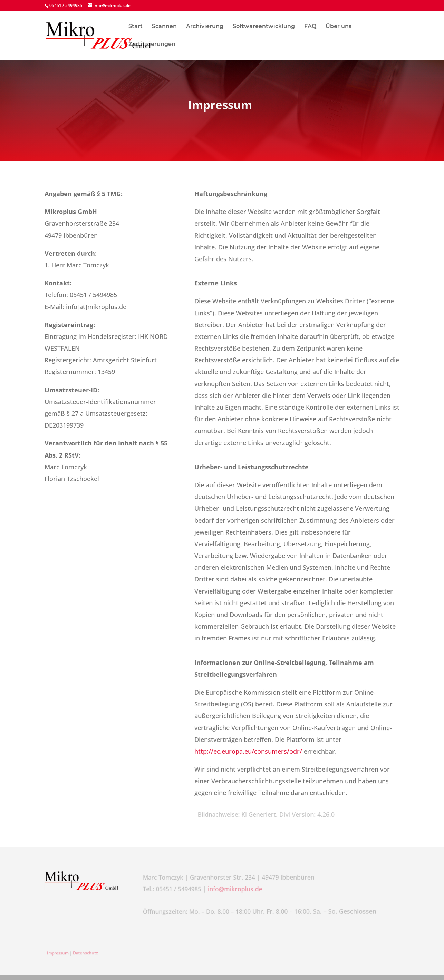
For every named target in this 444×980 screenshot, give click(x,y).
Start (136, 27)
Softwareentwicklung (264, 27)
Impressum (60, 953)
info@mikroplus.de (236, 889)
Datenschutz (86, 953)
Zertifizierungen (152, 45)
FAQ (310, 27)
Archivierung (205, 27)
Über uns (339, 27)
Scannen (164, 27)
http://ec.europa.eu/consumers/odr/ (248, 751)
